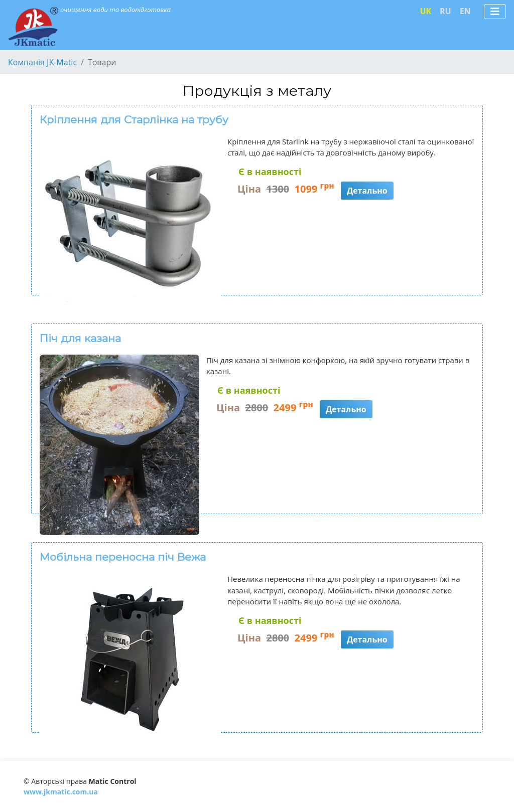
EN (465, 11)
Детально (367, 191)
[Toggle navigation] (495, 12)
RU (445, 11)
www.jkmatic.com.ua (61, 792)
